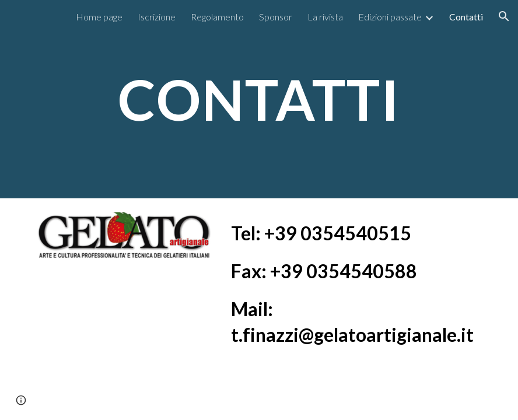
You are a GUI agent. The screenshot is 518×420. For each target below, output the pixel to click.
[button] (504, 16)
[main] (259, 99)
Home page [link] (99, 17)
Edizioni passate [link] (390, 17)
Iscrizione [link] (157, 17)
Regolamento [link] (217, 17)
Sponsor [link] (276, 17)
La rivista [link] (325, 17)
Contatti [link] (466, 17)
